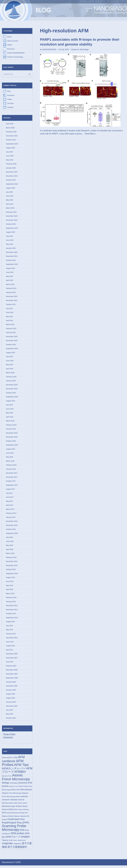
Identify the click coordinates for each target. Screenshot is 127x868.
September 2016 (12, 535)
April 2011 (10, 652)
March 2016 (10, 555)
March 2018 (10, 462)
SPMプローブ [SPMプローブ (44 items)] (13, 839)
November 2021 (12, 301)
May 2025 (9, 160)
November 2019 (12, 390)
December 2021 (12, 297)
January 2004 (11, 704)
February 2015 (11, 599)
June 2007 (10, 664)
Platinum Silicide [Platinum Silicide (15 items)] (8, 819)
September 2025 (12, 144)
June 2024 (10, 196)
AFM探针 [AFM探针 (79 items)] (20, 774)
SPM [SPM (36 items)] (22, 833)
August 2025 (10, 148)
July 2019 (9, 406)
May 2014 (9, 632)
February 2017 (11, 515)
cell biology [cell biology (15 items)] (13, 785)
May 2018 (9, 458)
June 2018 (10, 454)
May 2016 (9, 547)
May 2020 (9, 366)
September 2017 (12, 486)
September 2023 (12, 229)
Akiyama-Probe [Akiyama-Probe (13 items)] (7, 778)
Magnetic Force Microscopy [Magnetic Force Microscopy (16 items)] (11, 796)
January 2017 (11, 519)
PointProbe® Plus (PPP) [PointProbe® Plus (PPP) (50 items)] (16, 825)
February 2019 (11, 426)
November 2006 (12, 676)
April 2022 (10, 281)
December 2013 (12, 640)
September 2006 (12, 680)
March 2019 (10, 422)
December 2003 (12, 708)
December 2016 (12, 523)
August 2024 (10, 188)
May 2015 (9, 587)
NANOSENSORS (49, 49)
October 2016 (11, 531)
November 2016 (12, 527)
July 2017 (9, 495)
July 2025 (9, 152)
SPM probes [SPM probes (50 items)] (18, 836)
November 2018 (12, 438)
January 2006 (11, 684)
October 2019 (11, 394)
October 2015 (11, 571)
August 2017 (10, 491)
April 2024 (10, 205)
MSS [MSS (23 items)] (4, 815)
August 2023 (10, 233)
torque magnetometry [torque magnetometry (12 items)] (19, 843)
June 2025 (10, 156)
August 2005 (10, 696)
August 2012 (10, 648)
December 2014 (12, 607)
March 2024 (10, 208)
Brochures (11, 49)
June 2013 (10, 644)
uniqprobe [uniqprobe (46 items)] (7, 846)
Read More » (91, 134)
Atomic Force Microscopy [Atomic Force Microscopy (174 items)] (16, 779)
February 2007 (11, 668)
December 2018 (12, 434)
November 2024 (12, 176)
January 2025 (11, 168)
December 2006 (12, 672)
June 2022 (10, 273)
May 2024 (9, 200)
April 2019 (10, 418)
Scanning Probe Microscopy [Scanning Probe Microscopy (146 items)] (14, 830)
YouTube (10, 104)
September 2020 (12, 350)
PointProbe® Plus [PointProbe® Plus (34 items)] (16, 822)
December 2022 (12, 253)
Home (9, 37)
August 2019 (10, 402)
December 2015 (12, 563)
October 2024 (11, 180)
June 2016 (10, 543)
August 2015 (10, 579)
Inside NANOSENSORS (16, 53)
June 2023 (10, 241)
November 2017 (12, 478)
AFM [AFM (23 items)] (16, 760)
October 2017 (11, 483)
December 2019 (12, 386)
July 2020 (9, 358)
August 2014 (10, 624)
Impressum (8, 740)
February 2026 (11, 132)
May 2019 (9, 414)
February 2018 (11, 466)
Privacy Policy (9, 736)
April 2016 (10, 551)
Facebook (11, 95)
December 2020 (12, 337)
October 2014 (11, 615)
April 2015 (10, 591)
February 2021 (11, 329)
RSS (9, 91)
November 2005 (12, 688)
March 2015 (10, 595)
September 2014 (12, 619)
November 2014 (12, 611)
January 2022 (11, 293)
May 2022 (9, 277)
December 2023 (12, 217)
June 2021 (10, 313)
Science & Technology (15, 57)
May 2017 (9, 503)
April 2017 (10, 507)
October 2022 (11, 261)
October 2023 (11, 225)
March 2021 (10, 325)
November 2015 (12, 567)
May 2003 (9, 716)
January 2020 (11, 382)
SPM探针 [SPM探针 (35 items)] (25, 839)
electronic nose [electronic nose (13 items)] (14, 789)
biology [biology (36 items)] (6, 785)
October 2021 (11, 305)
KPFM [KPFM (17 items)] (18, 792)
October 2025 (11, 140)
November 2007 (12, 660)
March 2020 (10, 374)
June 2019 (10, 410)
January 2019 (11, 430)
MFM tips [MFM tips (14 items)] (26, 812)
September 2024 (12, 184)
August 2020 (10, 354)
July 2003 (9, 712)
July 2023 (9, 237)
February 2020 (11, 378)
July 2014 (9, 628)
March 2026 (10, 128)
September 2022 (12, 265)
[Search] (17, 74)
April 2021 (10, 321)
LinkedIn (10, 108)
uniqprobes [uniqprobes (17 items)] (17, 846)
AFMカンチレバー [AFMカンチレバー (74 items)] (14, 771)
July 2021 (9, 309)
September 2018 (12, 446)
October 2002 (11, 720)
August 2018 (10, 450)
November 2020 (12, 341)
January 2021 (11, 333)
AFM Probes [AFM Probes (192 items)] (13, 765)
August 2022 (10, 269)
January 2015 (11, 603)
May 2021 (9, 317)
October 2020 (11, 346)
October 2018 (11, 442)
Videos (10, 45)
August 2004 (10, 700)
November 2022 (12, 257)
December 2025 (12, 136)
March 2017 (10, 511)
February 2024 (11, 213)
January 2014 (11, 636)
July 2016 (9, 539)
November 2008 (12, 656)
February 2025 (11, 164)
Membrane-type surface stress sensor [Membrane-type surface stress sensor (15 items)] (15, 805)
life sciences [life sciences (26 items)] (27, 792)
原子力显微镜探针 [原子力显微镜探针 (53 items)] (17, 849)
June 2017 (10, 499)
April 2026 (10, 124)
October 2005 (11, 692)
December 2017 (12, 474)
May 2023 (9, 245)
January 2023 (11, 249)
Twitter (10, 100)
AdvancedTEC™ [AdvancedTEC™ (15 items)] (8, 760)
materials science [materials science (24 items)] (17, 802)
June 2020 (10, 362)
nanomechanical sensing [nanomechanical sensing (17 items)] (15, 815)
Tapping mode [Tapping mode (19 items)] (7, 843)
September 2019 (12, 398)
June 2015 (10, 583)
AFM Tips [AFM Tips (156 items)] (21, 767)
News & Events (13, 41)
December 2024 (12, 172)
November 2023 (12, 221)
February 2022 (11, 289)
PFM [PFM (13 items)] (26, 815)
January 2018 (11, 470)
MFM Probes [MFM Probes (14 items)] (18, 812)
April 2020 (10, 370)
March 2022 (10, 285)
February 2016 (11, 559)
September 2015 (12, 575)
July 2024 (9, 192)
